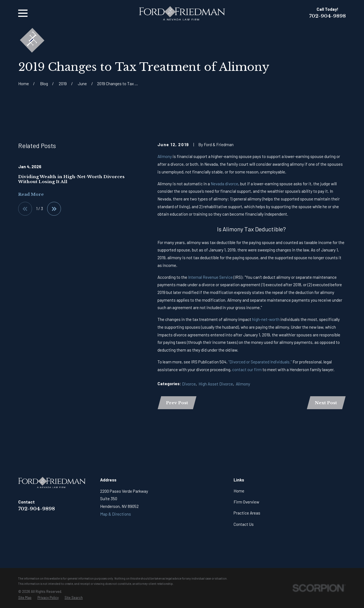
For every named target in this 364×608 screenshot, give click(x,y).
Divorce (189, 384)
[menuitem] (25, 598)
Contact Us (244, 524)
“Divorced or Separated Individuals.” (260, 362)
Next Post (326, 403)
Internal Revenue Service (210, 277)
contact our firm (247, 369)
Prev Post (177, 403)
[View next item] (54, 209)
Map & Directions (116, 514)
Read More (31, 194)
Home (239, 491)
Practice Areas (247, 513)
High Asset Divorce (216, 384)
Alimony (165, 156)
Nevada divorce (224, 184)
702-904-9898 (327, 16)
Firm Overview (246, 502)
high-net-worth (266, 319)
